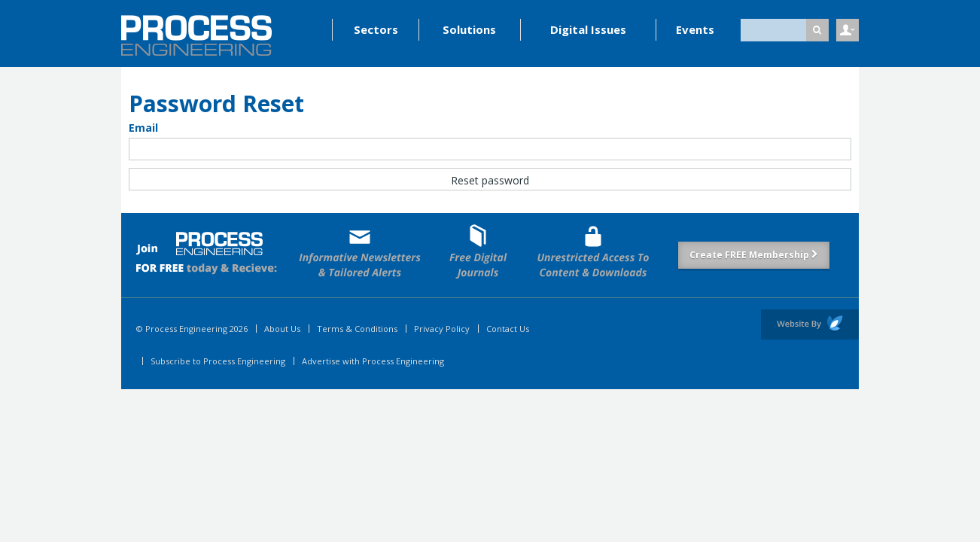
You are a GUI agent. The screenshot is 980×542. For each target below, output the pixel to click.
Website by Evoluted (810, 324)
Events (695, 29)
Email (143, 128)
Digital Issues (588, 29)
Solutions (469, 29)
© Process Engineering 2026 (192, 329)
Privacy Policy (442, 329)
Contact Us (508, 329)
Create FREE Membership (754, 255)
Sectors (376, 29)
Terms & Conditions (357, 329)
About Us (282, 329)
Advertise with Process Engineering (373, 361)
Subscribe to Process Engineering (218, 361)
